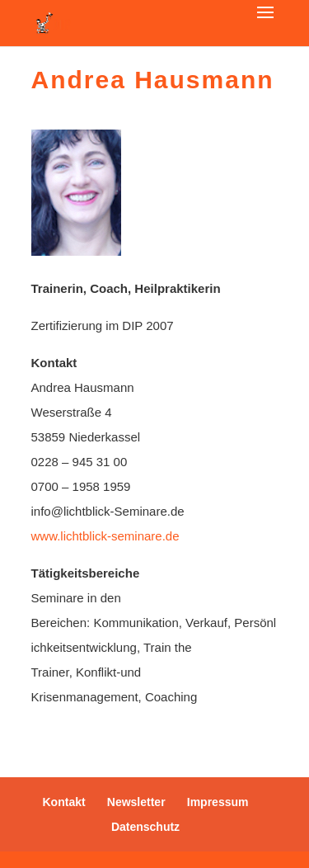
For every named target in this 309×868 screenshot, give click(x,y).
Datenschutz (145, 827)
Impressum (218, 802)
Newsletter (136, 802)
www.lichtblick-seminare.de (105, 536)
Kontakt (64, 802)
